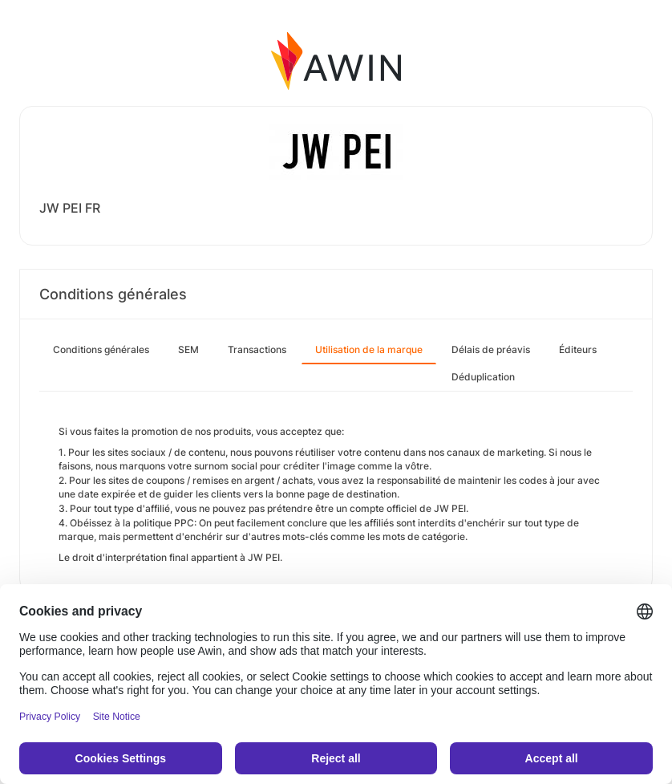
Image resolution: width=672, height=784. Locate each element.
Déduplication (483, 377)
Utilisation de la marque (369, 349)
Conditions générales (101, 349)
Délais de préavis (491, 349)
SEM (188, 349)
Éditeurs (578, 349)
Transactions (257, 349)
